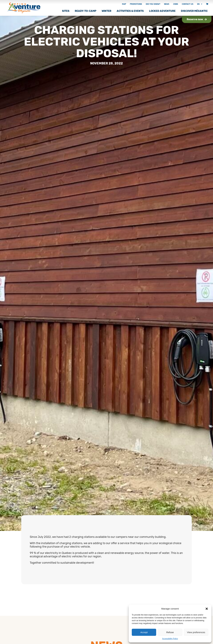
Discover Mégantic (194, 11)
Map (124, 4)
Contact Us (188, 4)
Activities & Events (130, 11)
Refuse (170, 632)
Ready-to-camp (86, 11)
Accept (144, 632)
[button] (207, 609)
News (167, 4)
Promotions (136, 4)
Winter (107, 11)
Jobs (176, 4)
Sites (66, 11)
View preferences (196, 632)
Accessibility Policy (170, 639)
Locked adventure (162, 11)
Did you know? (153, 4)
